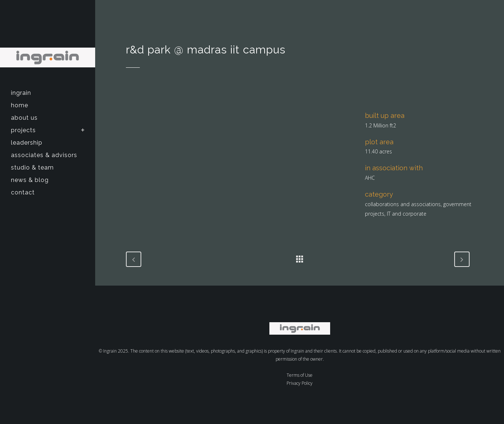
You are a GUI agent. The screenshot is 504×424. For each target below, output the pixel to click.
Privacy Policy (300, 383)
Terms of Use (300, 375)
